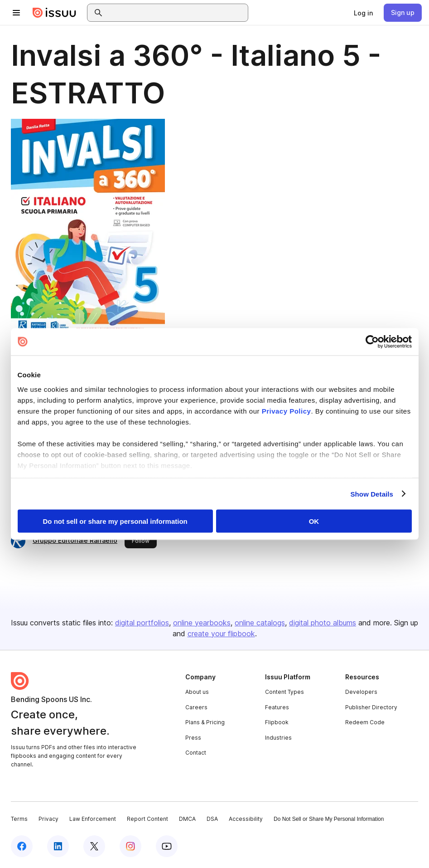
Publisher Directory (371, 707)
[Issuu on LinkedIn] (58, 846)
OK (314, 521)
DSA (212, 819)
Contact (196, 753)
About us (197, 692)
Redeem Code (365, 722)
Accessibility (246, 819)
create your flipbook (221, 634)
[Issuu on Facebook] (22, 846)
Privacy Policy (287, 411)
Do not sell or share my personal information (115, 521)
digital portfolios (142, 623)
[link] (363, 13)
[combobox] (176, 13)
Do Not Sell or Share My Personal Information (329, 819)
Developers (361, 692)
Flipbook (277, 722)
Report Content (147, 819)
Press (193, 738)
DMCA (187, 819)
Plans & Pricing (205, 722)
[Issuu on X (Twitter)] (94, 846)
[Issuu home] (54, 13)
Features (277, 707)
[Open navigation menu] (16, 13)
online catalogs (260, 623)
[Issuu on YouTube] (167, 846)
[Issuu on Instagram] (130, 846)
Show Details (372, 494)
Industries (278, 738)
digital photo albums (323, 623)
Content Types (284, 692)
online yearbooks (202, 623)
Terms (19, 819)
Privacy (48, 819)
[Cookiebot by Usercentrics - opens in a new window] (372, 342)
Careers (196, 707)
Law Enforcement (93, 819)
